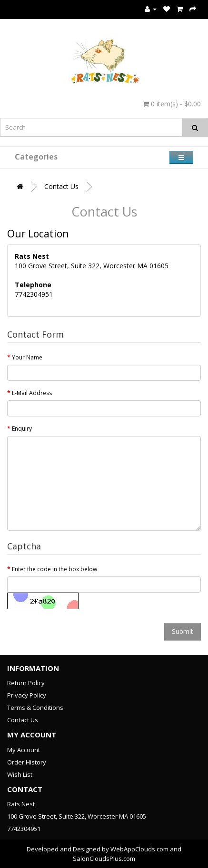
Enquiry (22, 429)
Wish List (20, 774)
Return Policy (26, 683)
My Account (24, 750)
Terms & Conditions (35, 708)
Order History (27, 762)
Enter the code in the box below (54, 569)
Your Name (27, 357)
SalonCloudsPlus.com (104, 859)
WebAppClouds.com (139, 849)
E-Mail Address (32, 393)
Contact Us (61, 186)
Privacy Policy (27, 695)
